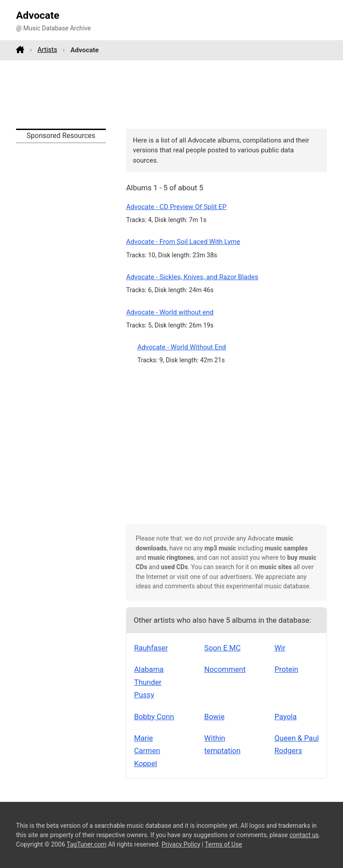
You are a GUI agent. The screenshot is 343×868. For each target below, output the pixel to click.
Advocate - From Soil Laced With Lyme (183, 242)
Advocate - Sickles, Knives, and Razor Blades (192, 277)
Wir (280, 648)
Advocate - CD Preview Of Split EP (176, 207)
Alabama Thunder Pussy (149, 682)
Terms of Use (224, 844)
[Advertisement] (171, 94)
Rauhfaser (151, 648)
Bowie (214, 717)
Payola (286, 717)
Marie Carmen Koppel (147, 751)
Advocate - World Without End (182, 347)
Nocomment (225, 669)
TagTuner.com (86, 844)
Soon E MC (222, 648)
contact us (304, 835)
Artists (47, 50)
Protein (287, 669)
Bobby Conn (154, 717)
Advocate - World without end (170, 312)
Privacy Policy (181, 844)
